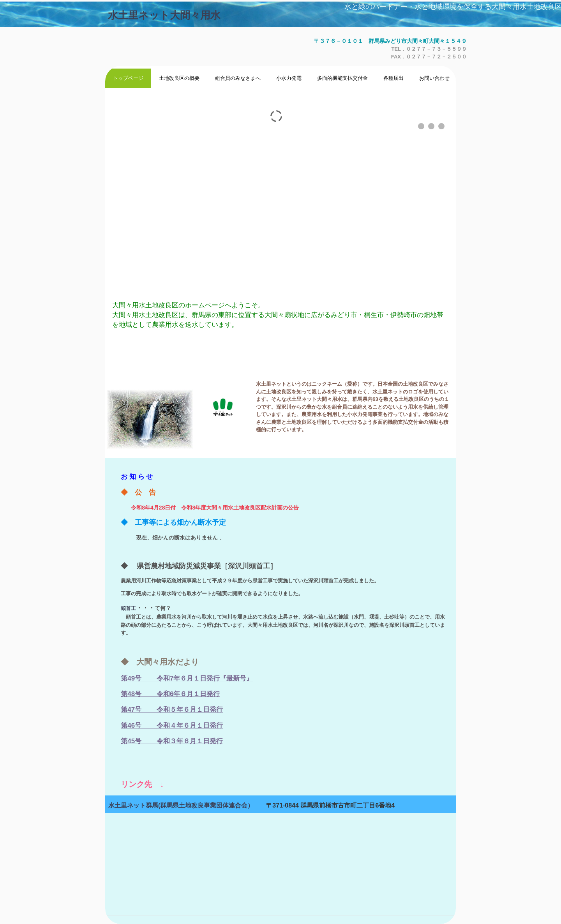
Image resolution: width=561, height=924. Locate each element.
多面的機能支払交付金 (342, 78)
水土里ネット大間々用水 (164, 15)
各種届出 (393, 78)
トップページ (128, 78)
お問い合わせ (434, 78)
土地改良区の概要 (179, 78)
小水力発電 (289, 78)
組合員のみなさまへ (238, 78)
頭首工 (128, 608)
